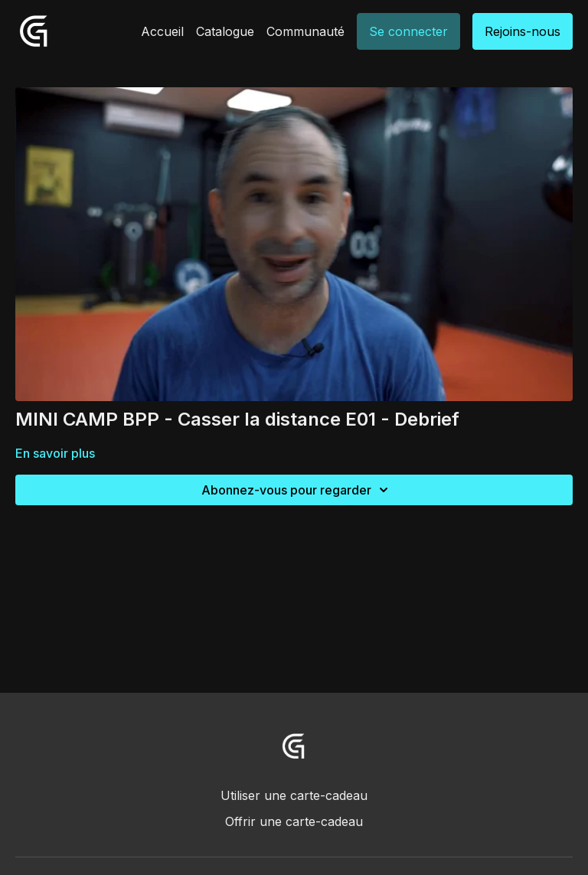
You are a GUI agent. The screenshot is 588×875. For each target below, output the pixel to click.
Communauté (305, 31)
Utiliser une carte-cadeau (294, 795)
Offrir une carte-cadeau (294, 821)
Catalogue (225, 31)
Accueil (162, 31)
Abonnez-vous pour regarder (297, 490)
